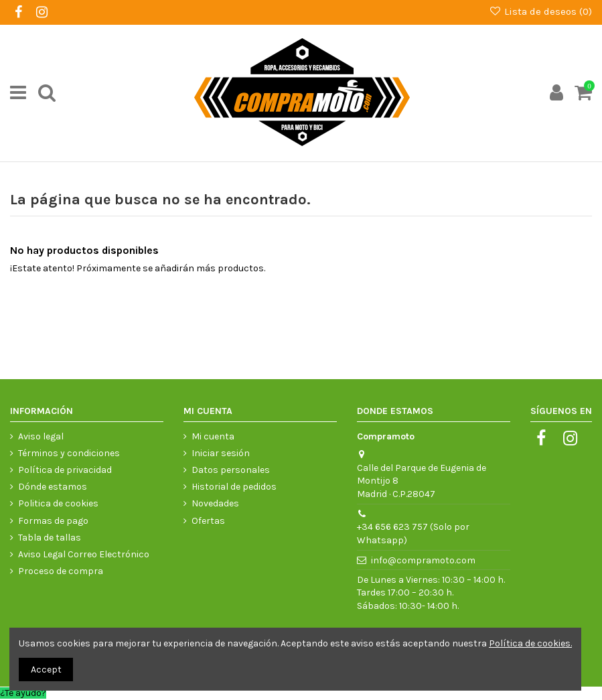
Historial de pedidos (234, 487)
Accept (46, 670)
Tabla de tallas (50, 538)
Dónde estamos (53, 487)
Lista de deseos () (540, 11)
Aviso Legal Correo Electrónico (84, 554)
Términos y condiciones (69, 453)
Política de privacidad (65, 470)
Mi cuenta (213, 436)
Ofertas (208, 521)
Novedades (215, 503)
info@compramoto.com (423, 560)
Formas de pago (53, 521)
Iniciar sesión (221, 453)
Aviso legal (41, 436)
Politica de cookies (58, 503)
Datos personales (231, 470)
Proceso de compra (61, 571)
